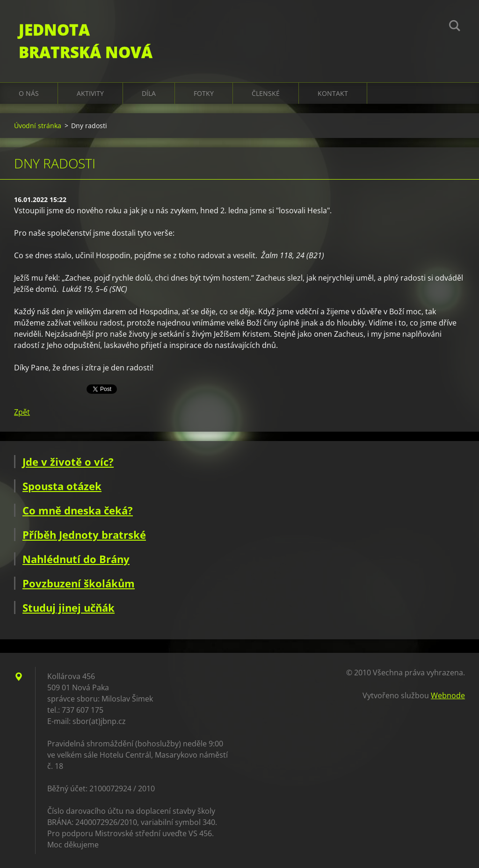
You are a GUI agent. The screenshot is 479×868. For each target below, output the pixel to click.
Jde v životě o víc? (68, 462)
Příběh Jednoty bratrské (84, 535)
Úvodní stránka (38, 126)
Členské (266, 93)
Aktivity (90, 93)
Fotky (204, 93)
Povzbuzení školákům (79, 583)
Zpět (22, 412)
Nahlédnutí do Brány (76, 559)
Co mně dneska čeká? (78, 510)
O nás (29, 93)
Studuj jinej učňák (69, 608)
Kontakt (333, 93)
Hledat (455, 27)
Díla (149, 93)
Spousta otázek (62, 486)
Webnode (448, 695)
